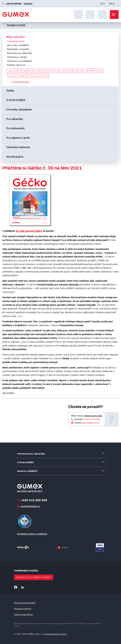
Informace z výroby (17, 57)
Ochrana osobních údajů (25, 603)
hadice (82, 71)
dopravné (27, 71)
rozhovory (12, 76)
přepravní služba (95, 71)
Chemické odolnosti (18, 147)
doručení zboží (40, 71)
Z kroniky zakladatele (19, 109)
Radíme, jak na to (16, 65)
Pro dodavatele (15, 128)
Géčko (73, 71)
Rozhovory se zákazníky (19, 53)
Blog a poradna (15, 37)
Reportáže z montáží (18, 49)
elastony (54, 71)
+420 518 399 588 (13, 4)
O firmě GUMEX (16, 100)
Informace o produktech (20, 61)
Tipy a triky (34, 76)
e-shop (64, 71)
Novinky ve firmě (16, 25)
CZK (111, 3)
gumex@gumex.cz (91, 423)
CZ (101, 3)
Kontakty (28, 3)
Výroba (45, 76)
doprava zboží (14, 71)
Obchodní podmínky (23, 609)
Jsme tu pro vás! (93, 416)
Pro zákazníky (15, 119)
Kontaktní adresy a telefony (32, 534)
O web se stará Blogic (23, 614)
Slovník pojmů (15, 157)
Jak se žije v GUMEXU (18, 45)
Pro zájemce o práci (18, 138)
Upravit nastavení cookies (56, 634)
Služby (23, 76)
